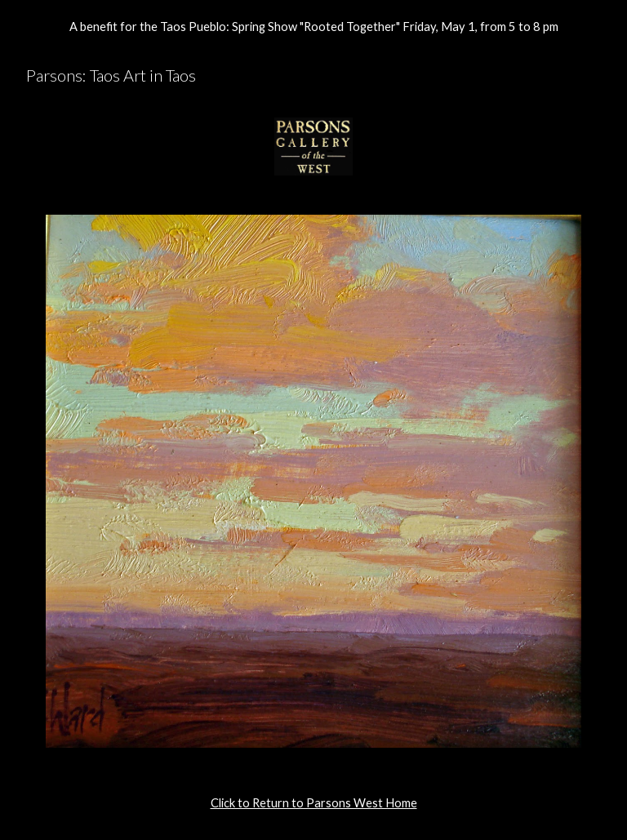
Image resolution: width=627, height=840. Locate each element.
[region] (313, 26)
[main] (313, 803)
